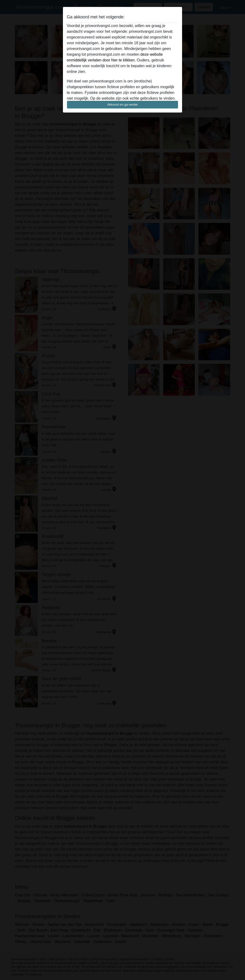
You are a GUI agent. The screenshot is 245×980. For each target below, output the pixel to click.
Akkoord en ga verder (122, 105)
